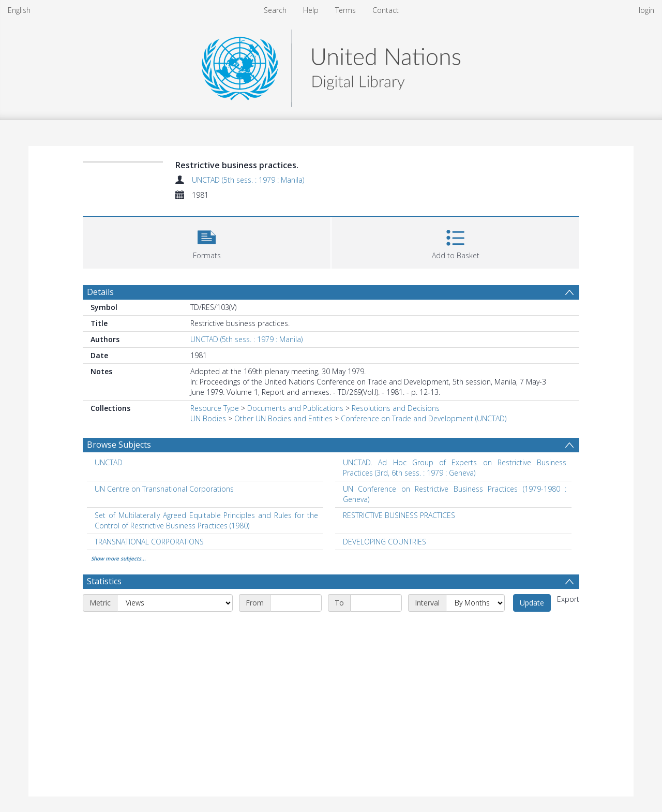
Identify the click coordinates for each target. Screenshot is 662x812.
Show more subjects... (118, 558)
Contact (386, 10)
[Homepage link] (331, 65)
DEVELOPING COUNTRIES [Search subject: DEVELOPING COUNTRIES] (385, 542)
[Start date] (296, 603)
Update (532, 603)
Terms (345, 10)
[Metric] (175, 603)
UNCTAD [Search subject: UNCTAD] (109, 462)
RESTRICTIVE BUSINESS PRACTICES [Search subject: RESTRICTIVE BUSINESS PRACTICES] (399, 515)
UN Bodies (208, 418)
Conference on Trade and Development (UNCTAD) (424, 418)
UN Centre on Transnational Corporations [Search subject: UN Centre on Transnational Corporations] (164, 489)
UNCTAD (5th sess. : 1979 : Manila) (248, 180)
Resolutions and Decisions (396, 408)
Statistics (104, 581)
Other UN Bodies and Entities (283, 418)
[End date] (376, 603)
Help (311, 10)
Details (100, 292)
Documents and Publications (295, 408)
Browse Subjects (119, 445)
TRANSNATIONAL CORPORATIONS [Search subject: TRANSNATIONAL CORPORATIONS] (149, 542)
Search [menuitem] (275, 10)
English (19, 10)
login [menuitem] (646, 10)
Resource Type (215, 408)
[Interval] (475, 603)
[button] (207, 241)
